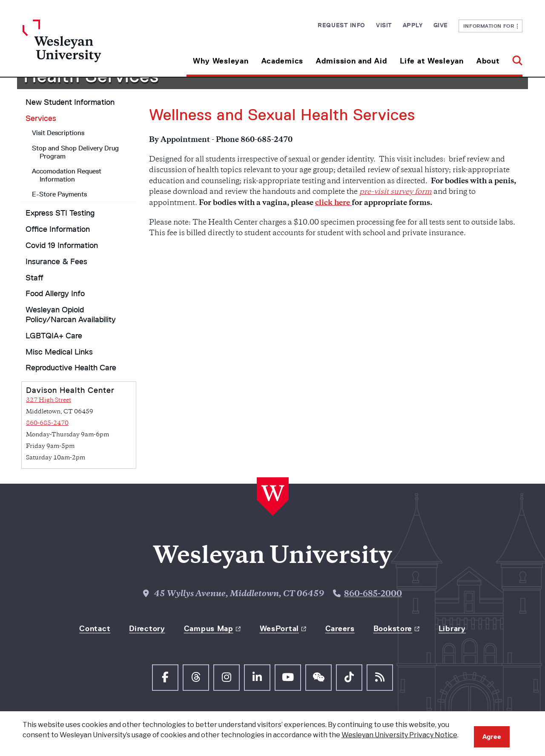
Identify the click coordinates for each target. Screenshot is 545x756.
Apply (413, 25)
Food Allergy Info (55, 294)
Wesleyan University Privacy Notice (399, 735)
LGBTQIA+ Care (54, 336)
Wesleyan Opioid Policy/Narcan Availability (71, 315)
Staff (34, 278)
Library (452, 629)
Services (41, 118)
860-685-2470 (47, 423)
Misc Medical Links (59, 352)
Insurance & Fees (56, 262)
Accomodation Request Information (67, 175)
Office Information (58, 229)
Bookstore (393, 629)
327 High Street (49, 400)
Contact (95, 629)
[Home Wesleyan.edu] (85, 48)
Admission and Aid (351, 61)
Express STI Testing (60, 213)
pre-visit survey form (396, 192)
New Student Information (70, 102)
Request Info (341, 25)
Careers (340, 629)
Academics (282, 61)
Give (441, 25)
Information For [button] (491, 26)
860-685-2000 (373, 594)
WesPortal (279, 629)
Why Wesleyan (221, 61)
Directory (147, 629)
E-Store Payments (59, 194)
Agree (492, 737)
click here (333, 203)
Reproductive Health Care (71, 368)
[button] (514, 58)
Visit (384, 25)
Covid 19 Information (62, 245)
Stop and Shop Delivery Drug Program (75, 152)
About (488, 61)
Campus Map (209, 629)
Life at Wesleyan (432, 61)
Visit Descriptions (58, 133)
